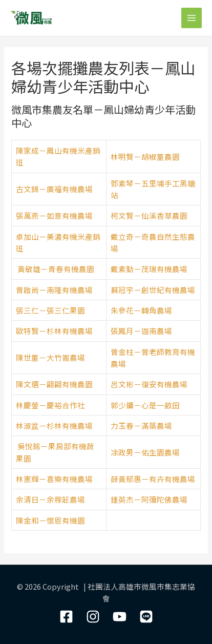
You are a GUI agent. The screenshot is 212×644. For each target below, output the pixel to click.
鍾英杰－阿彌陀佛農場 (149, 499)
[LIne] (146, 617)
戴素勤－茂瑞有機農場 (149, 269)
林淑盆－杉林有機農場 (54, 425)
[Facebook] (66, 617)
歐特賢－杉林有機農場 (54, 331)
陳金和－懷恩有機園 (50, 520)
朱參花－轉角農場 (141, 310)
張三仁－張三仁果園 (50, 310)
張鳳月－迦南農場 (141, 331)
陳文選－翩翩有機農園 (54, 384)
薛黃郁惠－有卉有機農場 (153, 479)
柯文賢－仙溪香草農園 (149, 215)
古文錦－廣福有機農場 (54, 189)
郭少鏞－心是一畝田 (145, 405)
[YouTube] (120, 617)
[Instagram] (93, 617)
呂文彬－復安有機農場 (149, 384)
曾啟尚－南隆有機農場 (54, 290)
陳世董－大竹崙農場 (50, 357)
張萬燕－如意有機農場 (54, 215)
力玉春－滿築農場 (141, 425)
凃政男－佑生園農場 (145, 452)
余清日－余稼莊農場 (50, 499)
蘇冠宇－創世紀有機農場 (153, 290)
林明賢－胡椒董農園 (145, 157)
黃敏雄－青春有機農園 (56, 269)
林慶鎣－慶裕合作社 (50, 405)
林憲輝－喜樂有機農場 (54, 479)
